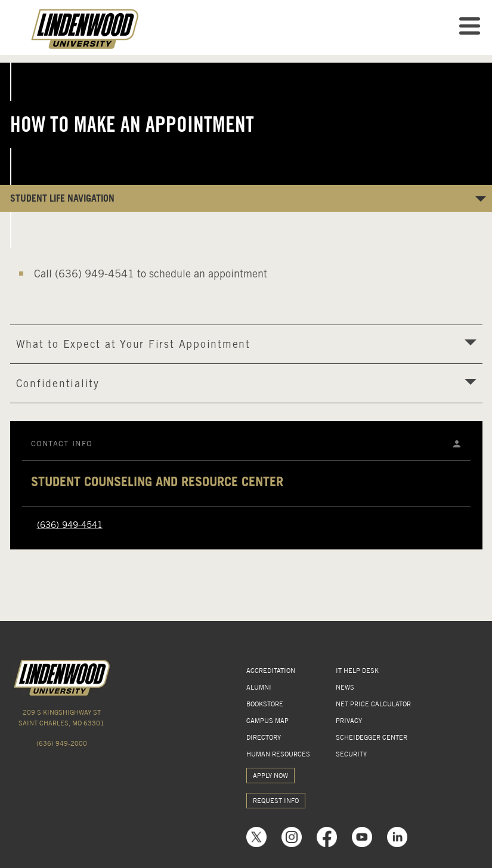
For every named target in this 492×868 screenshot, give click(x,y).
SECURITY (351, 754)
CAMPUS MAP (267, 721)
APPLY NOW (270, 776)
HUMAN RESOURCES (278, 754)
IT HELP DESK (357, 671)
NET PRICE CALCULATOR (373, 704)
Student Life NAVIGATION (62, 198)
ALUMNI (259, 687)
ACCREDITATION (271, 671)
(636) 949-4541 (70, 525)
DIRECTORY (264, 737)
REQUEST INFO (276, 801)
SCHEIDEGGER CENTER (372, 737)
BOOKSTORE (265, 704)
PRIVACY (349, 721)
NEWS (345, 687)
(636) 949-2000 (62, 743)
